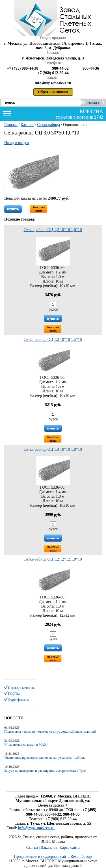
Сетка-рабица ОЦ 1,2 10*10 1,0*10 (53, 230)
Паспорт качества (22, 688)
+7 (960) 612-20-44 (53, 73)
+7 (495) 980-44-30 (23, 68)
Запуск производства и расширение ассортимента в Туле (45, 771)
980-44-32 (60, 68)
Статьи (32, 847)
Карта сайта (70, 847)
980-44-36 (91, 68)
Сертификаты (19, 699)
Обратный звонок (53, 92)
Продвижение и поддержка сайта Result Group (53, 857)
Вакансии (49, 847)
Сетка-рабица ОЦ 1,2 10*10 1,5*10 (53, 340)
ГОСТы (14, 693)
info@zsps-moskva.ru (36, 828)
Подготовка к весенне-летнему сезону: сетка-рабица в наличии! (50, 732)
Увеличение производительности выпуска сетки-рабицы (45, 758)
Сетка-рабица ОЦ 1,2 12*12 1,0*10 (53, 559)
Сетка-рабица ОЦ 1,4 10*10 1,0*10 (53, 449)
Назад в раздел (17, 143)
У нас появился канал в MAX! (26, 745)
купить (13, 209)
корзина (91, 112)
